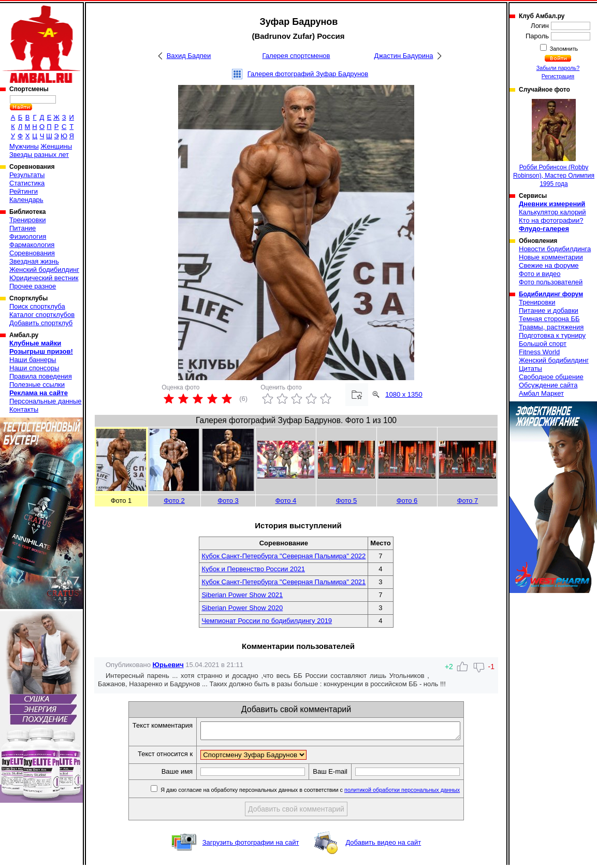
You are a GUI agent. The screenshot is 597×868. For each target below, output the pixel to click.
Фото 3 (228, 501)
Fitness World (539, 352)
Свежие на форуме (549, 265)
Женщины (56, 146)
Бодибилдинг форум (551, 294)
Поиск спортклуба (37, 306)
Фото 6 (407, 501)
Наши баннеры (33, 360)
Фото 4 (286, 501)
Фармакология (32, 245)
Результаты (27, 175)
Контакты (24, 409)
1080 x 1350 (404, 394)
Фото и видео (540, 274)
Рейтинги (24, 191)
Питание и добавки (549, 310)
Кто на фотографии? (551, 220)
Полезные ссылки (37, 385)
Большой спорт (543, 344)
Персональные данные (46, 401)
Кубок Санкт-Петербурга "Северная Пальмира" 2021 (283, 582)
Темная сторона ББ (549, 319)
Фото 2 (174, 501)
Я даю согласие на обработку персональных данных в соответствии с (325, 793)
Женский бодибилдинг (44, 270)
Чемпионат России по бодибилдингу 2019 (267, 621)
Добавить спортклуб (41, 323)
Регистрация (558, 76)
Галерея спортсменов (296, 56)
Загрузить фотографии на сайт (251, 845)
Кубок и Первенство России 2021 (253, 569)
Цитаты (530, 368)
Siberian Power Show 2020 (242, 608)
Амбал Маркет (541, 393)
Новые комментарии (551, 257)
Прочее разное (33, 286)
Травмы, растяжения (551, 327)
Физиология (28, 236)
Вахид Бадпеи (189, 56)
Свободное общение (551, 377)
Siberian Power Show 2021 (242, 595)
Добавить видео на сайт (383, 845)
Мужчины (24, 146)
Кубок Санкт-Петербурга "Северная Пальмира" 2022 (283, 556)
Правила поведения (41, 376)
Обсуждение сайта (548, 385)
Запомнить (563, 49)
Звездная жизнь (34, 261)
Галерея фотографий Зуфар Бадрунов (308, 74)
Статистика (27, 183)
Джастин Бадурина (404, 56)
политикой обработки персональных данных (418, 793)
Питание (23, 228)
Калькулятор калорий (552, 212)
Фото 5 (347, 501)
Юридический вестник (44, 278)
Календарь (26, 200)
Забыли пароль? (558, 68)
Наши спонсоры (34, 368)
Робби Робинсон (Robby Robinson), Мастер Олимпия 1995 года (554, 143)
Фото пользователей (551, 282)
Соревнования (32, 253)
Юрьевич (168, 665)
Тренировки (27, 220)
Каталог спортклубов (42, 315)
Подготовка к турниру (552, 335)
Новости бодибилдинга (555, 249)
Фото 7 (468, 501)
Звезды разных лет (39, 155)
